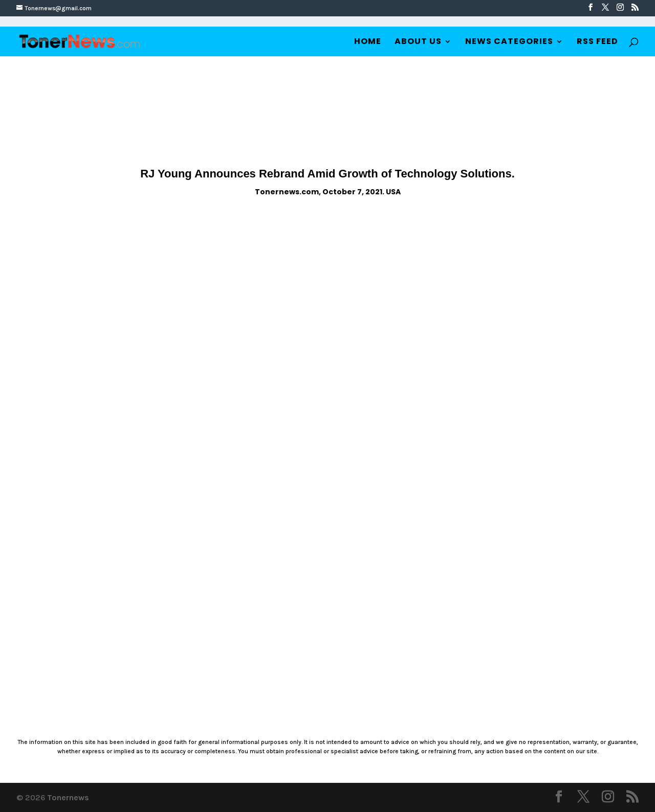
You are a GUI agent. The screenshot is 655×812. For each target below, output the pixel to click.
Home (368, 42)
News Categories (509, 42)
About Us (418, 42)
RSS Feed (597, 42)
